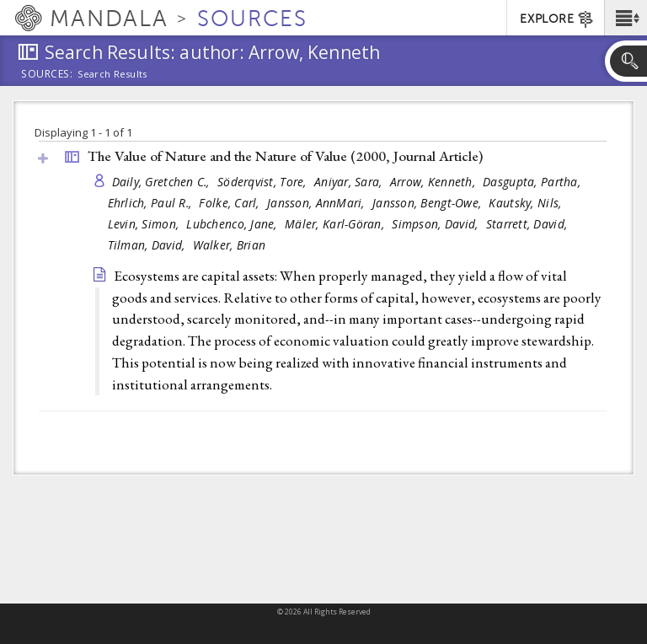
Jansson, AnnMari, (318, 203)
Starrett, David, (529, 224)
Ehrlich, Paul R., (152, 203)
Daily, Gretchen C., (163, 182)
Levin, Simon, (145, 224)
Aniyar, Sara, (350, 182)
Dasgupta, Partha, (533, 182)
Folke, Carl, (231, 203)
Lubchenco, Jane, (233, 224)
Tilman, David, (148, 245)
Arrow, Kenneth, (434, 182)
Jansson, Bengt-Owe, (429, 203)
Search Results (112, 74)
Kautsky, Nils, (527, 203)
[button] (626, 18)
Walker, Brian (230, 245)
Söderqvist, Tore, (264, 182)
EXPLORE (557, 19)
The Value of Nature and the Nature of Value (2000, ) (285, 156)
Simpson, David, (436, 224)
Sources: (47, 75)
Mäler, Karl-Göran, (336, 224)
